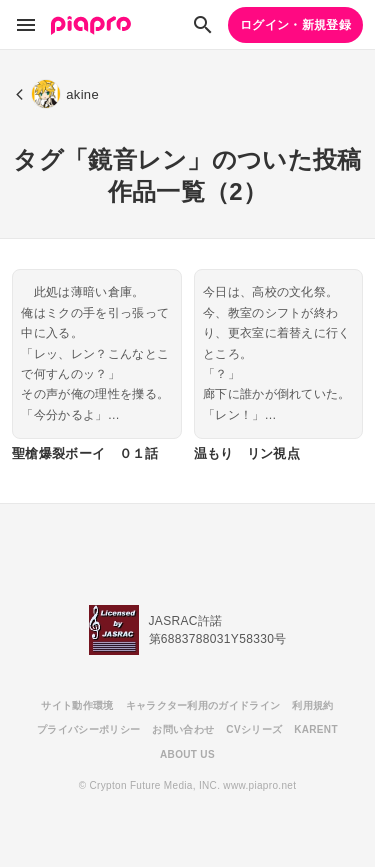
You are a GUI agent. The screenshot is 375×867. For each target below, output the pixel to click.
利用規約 (312, 705)
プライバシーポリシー (88, 729)
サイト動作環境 (77, 705)
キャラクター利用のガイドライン (203, 705)
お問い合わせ (183, 729)
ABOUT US (187, 754)
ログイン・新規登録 (295, 25)
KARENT (316, 729)
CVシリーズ (254, 729)
